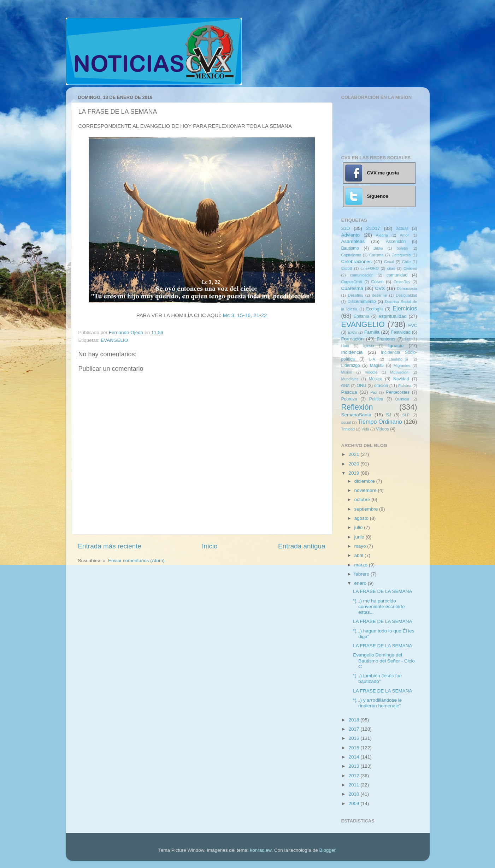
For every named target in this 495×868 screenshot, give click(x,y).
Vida (365, 429)
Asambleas (353, 241)
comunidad (397, 275)
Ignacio (396, 346)
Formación (353, 339)
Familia (372, 332)
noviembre (366, 490)
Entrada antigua (302, 546)
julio (359, 527)
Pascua (349, 392)
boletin (402, 248)
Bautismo (350, 248)
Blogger (327, 850)
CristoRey (402, 282)
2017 (354, 729)
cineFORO (370, 268)
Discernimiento (362, 302)
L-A (372, 359)
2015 (354, 748)
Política (376, 399)
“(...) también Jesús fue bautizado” (377, 679)
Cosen (378, 282)
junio (360, 537)
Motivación (399, 372)
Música (375, 379)
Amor (404, 235)
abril (360, 555)
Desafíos (356, 295)
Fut (408, 339)
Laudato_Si (398, 359)
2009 (354, 804)
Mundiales (350, 379)
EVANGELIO (114, 340)
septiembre (367, 509)
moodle (371, 372)
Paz (374, 392)
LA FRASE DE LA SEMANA (382, 591)
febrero (363, 574)
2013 (354, 766)
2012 (354, 776)
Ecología (374, 309)
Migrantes (402, 365)
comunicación (362, 275)
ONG (346, 386)
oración (381, 386)
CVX (380, 288)
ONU (362, 386)
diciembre (365, 481)
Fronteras (386, 339)
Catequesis (401, 255)
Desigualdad (407, 295)
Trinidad (348, 429)
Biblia (378, 248)
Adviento (351, 235)
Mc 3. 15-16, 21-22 (245, 315)
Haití (345, 346)
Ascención (396, 242)
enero (361, 583)
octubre (363, 500)
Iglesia (369, 346)
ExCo (352, 332)
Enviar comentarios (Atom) (136, 561)
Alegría (382, 235)
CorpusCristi (352, 282)
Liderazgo (351, 365)
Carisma (376, 255)
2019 (354, 473)
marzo (362, 565)
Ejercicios (405, 308)
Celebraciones (356, 261)
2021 (354, 454)
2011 (354, 785)
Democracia (407, 289)
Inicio (210, 546)
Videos (382, 429)
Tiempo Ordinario (380, 422)
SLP (406, 415)
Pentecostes (398, 392)
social (346, 422)
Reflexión (357, 407)
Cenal (389, 262)
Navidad (401, 379)
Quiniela (402, 399)
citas (391, 268)
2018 (354, 720)
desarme (379, 295)
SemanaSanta (356, 415)
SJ (389, 415)
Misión (347, 372)
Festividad (401, 332)
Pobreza (349, 399)
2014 (354, 757)
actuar (402, 228)
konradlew (261, 850)
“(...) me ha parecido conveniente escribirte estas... (379, 607)
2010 (354, 794)
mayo (361, 546)
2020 (354, 464)
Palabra (405, 386)
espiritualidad (393, 316)
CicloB (347, 268)
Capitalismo (351, 255)
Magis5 (377, 365)
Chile (406, 262)
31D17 (373, 228)
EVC (413, 326)
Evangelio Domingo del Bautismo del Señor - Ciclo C (384, 661)
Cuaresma (352, 288)
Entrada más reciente (110, 546)
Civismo (410, 268)
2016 (354, 738)
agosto (362, 518)
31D (346, 228)
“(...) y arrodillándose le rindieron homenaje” (377, 703)
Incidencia (352, 352)
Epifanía (362, 316)
